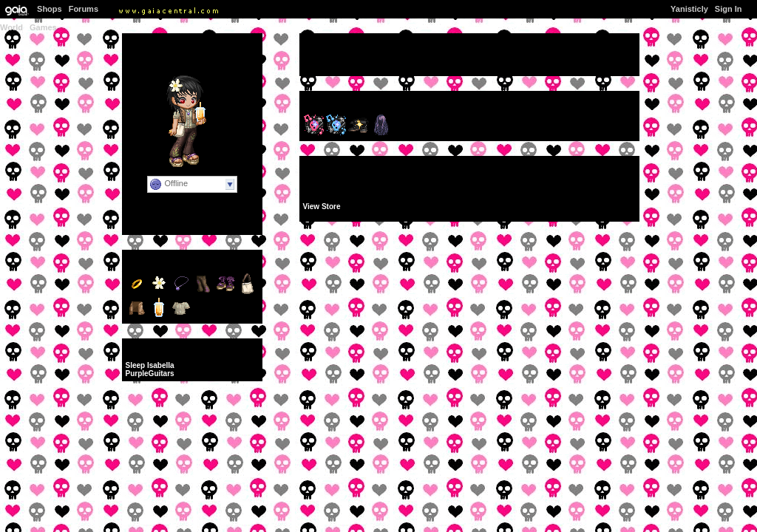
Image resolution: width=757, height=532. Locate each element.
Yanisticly (689, 9)
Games (43, 27)
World (11, 27)
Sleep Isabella (150, 365)
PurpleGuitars (150, 374)
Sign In (729, 9)
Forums (84, 9)
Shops (50, 9)
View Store (322, 207)
